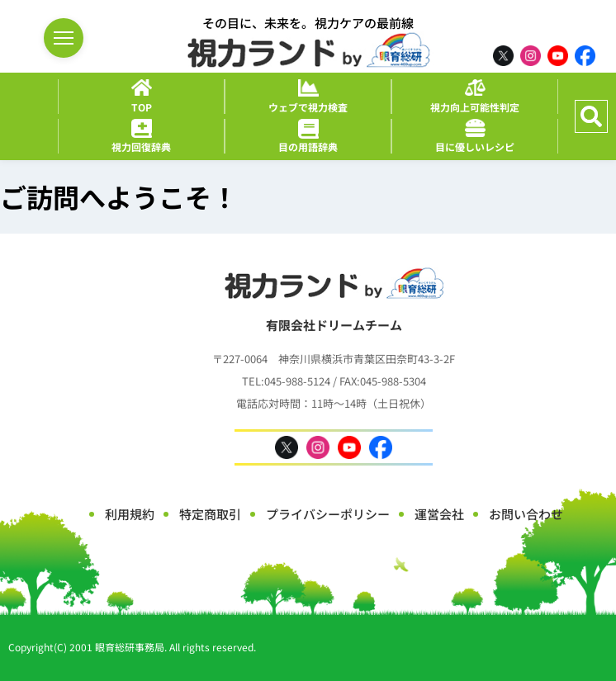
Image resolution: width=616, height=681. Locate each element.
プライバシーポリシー (328, 514)
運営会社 (439, 514)
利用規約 (130, 514)
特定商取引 (210, 514)
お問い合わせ (526, 514)
